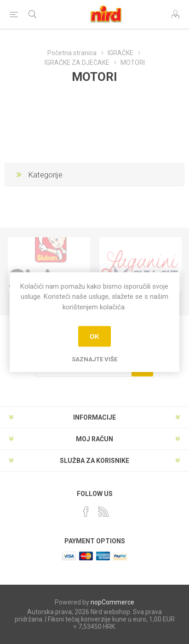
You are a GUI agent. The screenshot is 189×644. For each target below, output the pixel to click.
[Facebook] (86, 512)
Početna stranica (72, 53)
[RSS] (103, 512)
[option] (49, 264)
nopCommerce (112, 602)
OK (94, 336)
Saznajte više (94, 359)
